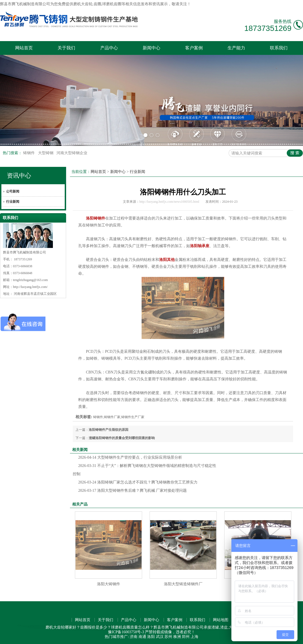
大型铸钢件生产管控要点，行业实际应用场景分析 (130, 457)
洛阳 (151, 637)
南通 (142, 637)
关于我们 (66, 48)
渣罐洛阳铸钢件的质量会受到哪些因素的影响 (122, 438)
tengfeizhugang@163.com (30, 280)
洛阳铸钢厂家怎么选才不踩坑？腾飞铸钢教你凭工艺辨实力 (138, 482)
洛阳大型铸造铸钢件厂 (183, 584)
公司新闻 (13, 191)
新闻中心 (151, 48)
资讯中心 (19, 176)
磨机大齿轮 (83, 4)
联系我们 (279, 48)
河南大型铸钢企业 (72, 153)
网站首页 (24, 48)
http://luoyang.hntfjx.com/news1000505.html (169, 202)
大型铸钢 (46, 153)
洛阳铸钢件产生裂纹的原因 (109, 430)
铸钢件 (29, 153)
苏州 (168, 637)
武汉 (160, 637)
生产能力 (236, 48)
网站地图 (221, 620)
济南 (134, 637)
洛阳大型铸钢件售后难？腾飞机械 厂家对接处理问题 (132, 491)
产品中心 (109, 48)
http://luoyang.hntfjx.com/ (30, 287)
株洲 (177, 637)
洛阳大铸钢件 (109, 584)
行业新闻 (13, 202)
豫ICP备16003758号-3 (126, 632)
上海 (194, 637)
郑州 (186, 637)
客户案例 (194, 48)
